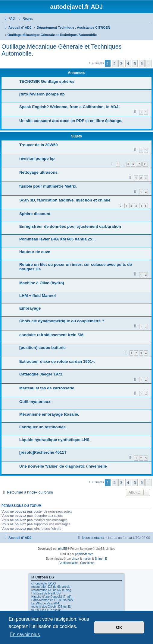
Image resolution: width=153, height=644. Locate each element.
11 (145, 164)
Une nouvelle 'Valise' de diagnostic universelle (63, 466)
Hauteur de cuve (35, 252)
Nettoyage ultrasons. (39, 172)
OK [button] (119, 627)
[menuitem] (9, 18)
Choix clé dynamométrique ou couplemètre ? (62, 321)
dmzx (76, 559)
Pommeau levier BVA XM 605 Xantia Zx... (58, 239)
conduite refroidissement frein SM (51, 335)
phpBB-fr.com (84, 554)
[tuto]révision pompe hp (42, 94)
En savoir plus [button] (25, 634)
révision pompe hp (37, 158)
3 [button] (121, 63)
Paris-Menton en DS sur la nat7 (52, 600)
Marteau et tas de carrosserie (47, 388)
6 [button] (142, 63)
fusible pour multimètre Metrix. (48, 186)
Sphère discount (35, 214)
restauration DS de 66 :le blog (51, 590)
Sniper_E (101, 559)
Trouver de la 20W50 (39, 145)
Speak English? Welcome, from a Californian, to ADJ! (69, 107)
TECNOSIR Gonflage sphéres (47, 81)
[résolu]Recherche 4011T (43, 452)
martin (87, 559)
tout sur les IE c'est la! (46, 610)
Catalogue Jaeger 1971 (41, 374)
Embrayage (30, 308)
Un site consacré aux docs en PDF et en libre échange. (71, 121)
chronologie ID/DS (44, 583)
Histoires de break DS (46, 593)
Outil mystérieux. (35, 402)
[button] (148, 63)
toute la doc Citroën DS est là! (51, 607)
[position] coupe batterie (42, 348)
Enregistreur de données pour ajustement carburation (70, 226)
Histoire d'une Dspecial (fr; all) (51, 597)
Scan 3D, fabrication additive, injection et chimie (65, 200)
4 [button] (128, 63)
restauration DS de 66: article (51, 587)
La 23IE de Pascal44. (46, 603)
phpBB (63, 549)
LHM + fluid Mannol (37, 296)
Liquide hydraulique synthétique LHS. (55, 440)
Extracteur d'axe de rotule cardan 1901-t (57, 361)
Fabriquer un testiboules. (43, 427)
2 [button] (115, 63)
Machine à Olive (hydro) (42, 283)
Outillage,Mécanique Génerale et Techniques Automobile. (62, 50)
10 (139, 164)
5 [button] (135, 63)
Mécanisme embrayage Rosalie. (49, 414)
